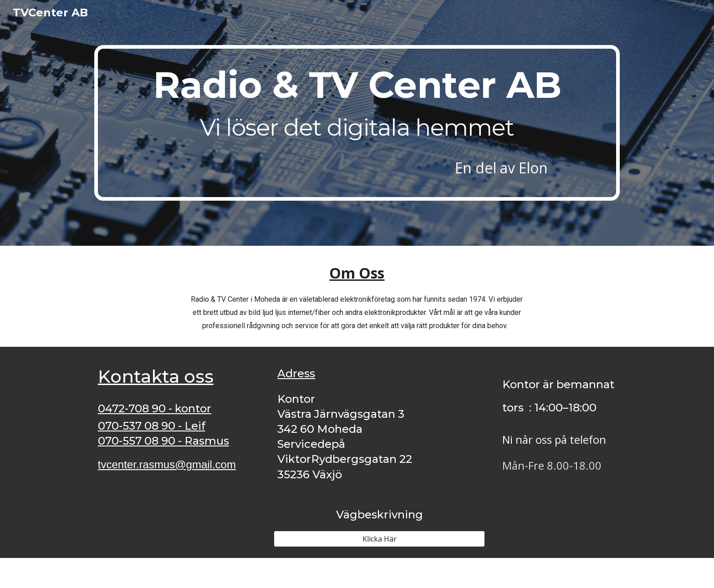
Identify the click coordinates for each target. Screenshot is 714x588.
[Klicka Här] (379, 539)
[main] (357, 123)
